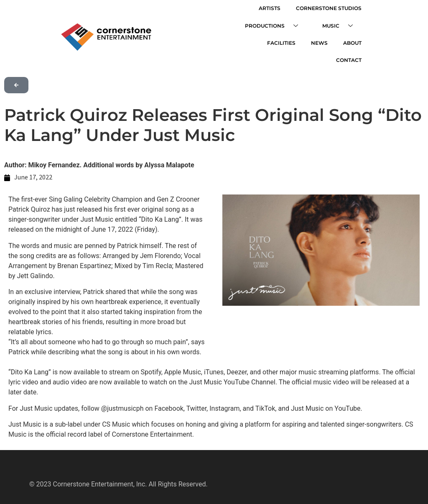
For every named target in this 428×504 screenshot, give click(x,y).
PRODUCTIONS (280, 24)
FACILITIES (252, 40)
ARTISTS (275, 8)
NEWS (287, 40)
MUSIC (343, 24)
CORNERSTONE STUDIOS (331, 8)
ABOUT (317, 40)
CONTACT (351, 40)
